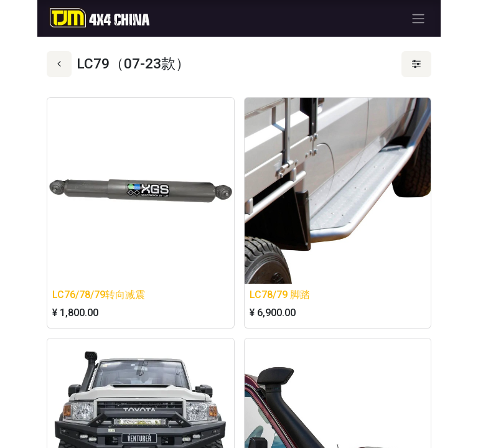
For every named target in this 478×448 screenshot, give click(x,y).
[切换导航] (418, 18)
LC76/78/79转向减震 (99, 295)
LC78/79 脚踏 (280, 295)
